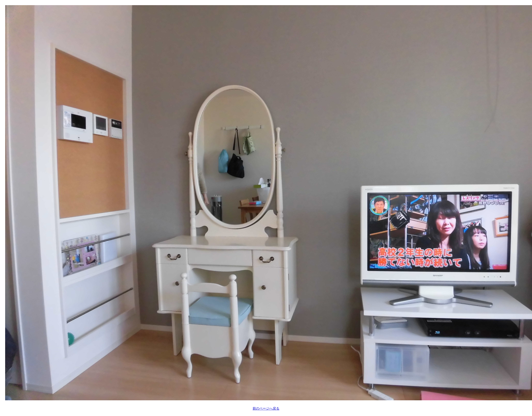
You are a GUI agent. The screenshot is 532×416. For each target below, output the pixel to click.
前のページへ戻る (266, 408)
